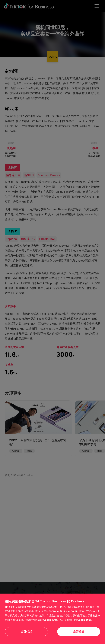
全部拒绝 (26, 631)
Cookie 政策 (84, 620)
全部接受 (79, 631)
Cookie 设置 (50, 620)
